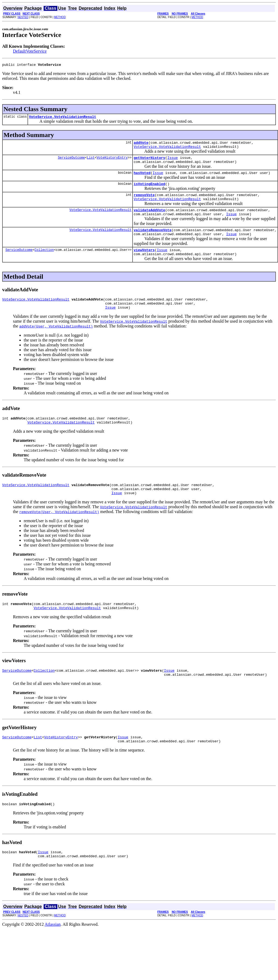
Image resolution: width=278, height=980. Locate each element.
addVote (141, 145)
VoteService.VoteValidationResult (62, 118)
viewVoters (144, 262)
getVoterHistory (149, 162)
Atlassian (53, 951)
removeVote (144, 202)
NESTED (23, 17)
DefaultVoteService (30, 51)
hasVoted (142, 178)
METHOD (60, 17)
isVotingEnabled (149, 190)
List (91, 161)
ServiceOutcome (72, 161)
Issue (173, 162)
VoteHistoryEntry (112, 161)
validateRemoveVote (152, 240)
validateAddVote (149, 219)
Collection (44, 262)
